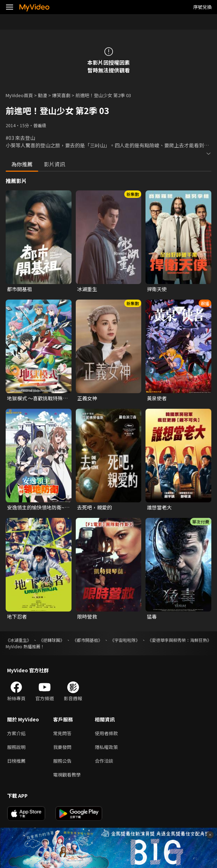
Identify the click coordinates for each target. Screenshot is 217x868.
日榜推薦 (16, 761)
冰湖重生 (87, 289)
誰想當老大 (159, 507)
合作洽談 (104, 761)
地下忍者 (17, 616)
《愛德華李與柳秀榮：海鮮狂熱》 (179, 640)
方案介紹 (16, 733)
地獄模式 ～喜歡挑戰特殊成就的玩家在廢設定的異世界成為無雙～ (37, 398)
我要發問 (62, 747)
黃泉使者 (157, 398)
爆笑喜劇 (61, 95)
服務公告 (62, 761)
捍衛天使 (157, 289)
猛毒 (152, 616)
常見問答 (62, 733)
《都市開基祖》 (87, 640)
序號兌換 (202, 7)
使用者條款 (106, 733)
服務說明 (16, 747)
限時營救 (87, 616)
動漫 (42, 95)
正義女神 (87, 398)
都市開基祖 (19, 289)
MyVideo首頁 (19, 95)
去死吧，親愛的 (95, 507)
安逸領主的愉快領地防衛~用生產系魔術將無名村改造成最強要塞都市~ (38, 507)
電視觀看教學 (67, 775)
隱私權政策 (106, 747)
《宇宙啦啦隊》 (125, 640)
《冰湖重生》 (18, 640)
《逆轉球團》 (52, 640)
